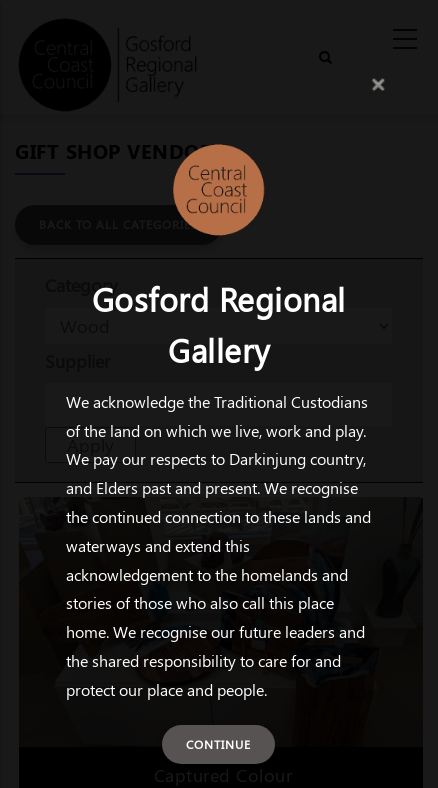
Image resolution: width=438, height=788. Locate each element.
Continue (218, 744)
